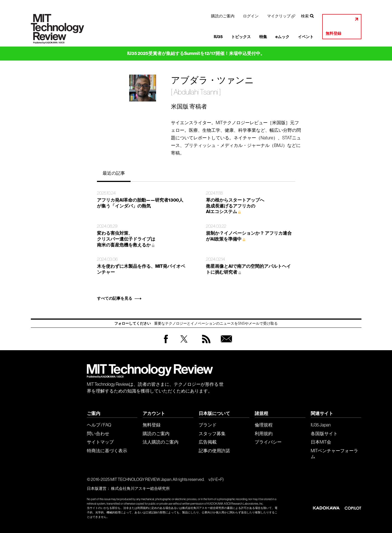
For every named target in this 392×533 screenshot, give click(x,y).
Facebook (166, 343)
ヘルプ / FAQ (99, 425)
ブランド (208, 425)
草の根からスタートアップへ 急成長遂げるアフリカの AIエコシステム (235, 206)
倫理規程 (264, 425)
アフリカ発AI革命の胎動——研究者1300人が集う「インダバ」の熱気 (140, 203)
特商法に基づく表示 (107, 451)
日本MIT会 (321, 442)
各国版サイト (324, 433)
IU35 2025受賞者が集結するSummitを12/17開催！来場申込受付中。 (196, 53)
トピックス (241, 37)
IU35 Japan (321, 425)
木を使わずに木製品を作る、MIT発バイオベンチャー (141, 269)
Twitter (184, 344)
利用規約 (264, 433)
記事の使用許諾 (214, 451)
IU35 (218, 37)
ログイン (251, 16)
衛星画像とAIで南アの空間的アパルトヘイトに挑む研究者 (248, 269)
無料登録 (333, 34)
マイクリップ (279, 16)
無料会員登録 (225, 344)
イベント (306, 37)
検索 (305, 16)
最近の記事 (114, 173)
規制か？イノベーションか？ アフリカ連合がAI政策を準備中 (249, 236)
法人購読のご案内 (161, 442)
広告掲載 (208, 442)
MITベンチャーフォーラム (334, 454)
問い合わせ (98, 433)
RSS (205, 344)
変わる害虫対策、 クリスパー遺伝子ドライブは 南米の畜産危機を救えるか (126, 239)
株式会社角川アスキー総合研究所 (140, 488)
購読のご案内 (223, 16)
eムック (282, 37)
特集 (263, 37)
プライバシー (268, 442)
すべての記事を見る (115, 298)
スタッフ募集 (212, 433)
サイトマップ (100, 442)
